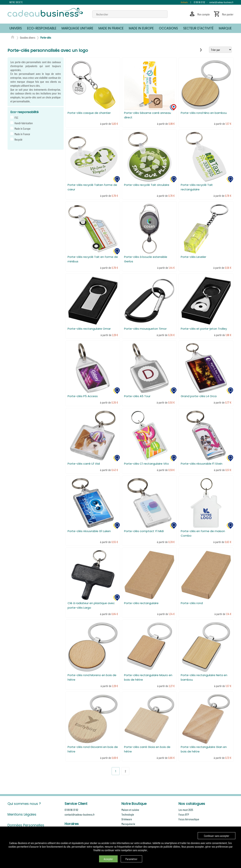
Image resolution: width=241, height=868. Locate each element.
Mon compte (204, 14)
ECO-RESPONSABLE (42, 28)
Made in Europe (22, 128)
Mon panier (228, 14)
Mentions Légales (22, 814)
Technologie (128, 814)
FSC (16, 118)
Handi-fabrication (23, 123)
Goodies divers (28, 37)
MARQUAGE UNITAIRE (77, 28)
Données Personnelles (26, 825)
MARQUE (225, 28)
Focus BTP (184, 814)
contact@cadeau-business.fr (221, 2)
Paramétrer (131, 859)
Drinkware (127, 819)
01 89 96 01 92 (199, 2)
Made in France (22, 134)
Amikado (184, 2)
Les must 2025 (186, 810)
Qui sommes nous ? (24, 804)
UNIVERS (16, 28)
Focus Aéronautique (189, 819)
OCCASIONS (168, 28)
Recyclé (18, 139)
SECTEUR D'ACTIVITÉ (198, 28)
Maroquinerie (128, 824)
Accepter (108, 859)
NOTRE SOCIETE (16, 2)
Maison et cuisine (130, 810)
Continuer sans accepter (217, 836)
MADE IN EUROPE (141, 28)
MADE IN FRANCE (111, 28)
